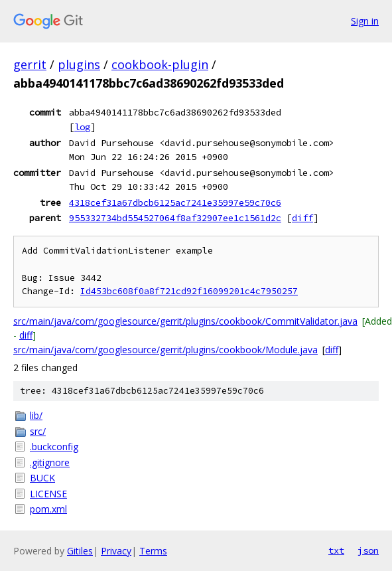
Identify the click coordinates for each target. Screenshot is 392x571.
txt (336, 550)
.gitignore (50, 462)
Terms (153, 551)
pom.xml (48, 509)
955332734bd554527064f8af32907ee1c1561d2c (175, 218)
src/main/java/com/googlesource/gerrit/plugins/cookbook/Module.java (165, 350)
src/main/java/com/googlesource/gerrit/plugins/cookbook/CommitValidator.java (185, 321)
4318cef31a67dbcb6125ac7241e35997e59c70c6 (175, 203)
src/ (38, 431)
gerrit (30, 64)
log (82, 127)
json (368, 550)
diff (302, 218)
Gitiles (80, 551)
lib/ (36, 415)
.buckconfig (54, 447)
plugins (79, 64)
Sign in (365, 21)
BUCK (42, 478)
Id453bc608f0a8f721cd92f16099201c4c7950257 (189, 291)
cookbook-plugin (160, 64)
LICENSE (48, 494)
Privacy (116, 551)
